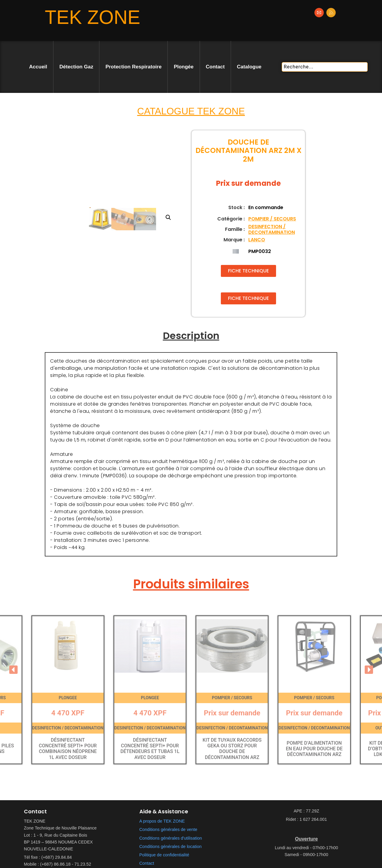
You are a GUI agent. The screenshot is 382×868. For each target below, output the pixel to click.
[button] (178, 174)
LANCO (257, 240)
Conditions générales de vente (168, 829)
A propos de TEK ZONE (162, 821)
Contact (215, 67)
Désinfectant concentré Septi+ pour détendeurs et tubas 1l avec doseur (150, 749)
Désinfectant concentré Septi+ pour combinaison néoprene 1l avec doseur (68, 749)
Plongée (184, 67)
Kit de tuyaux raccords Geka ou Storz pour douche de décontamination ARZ (232, 749)
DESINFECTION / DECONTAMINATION (272, 229)
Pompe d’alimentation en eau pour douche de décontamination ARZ (314, 749)
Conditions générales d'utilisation (171, 838)
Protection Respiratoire (133, 67)
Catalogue (249, 67)
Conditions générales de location (171, 846)
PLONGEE (68, 698)
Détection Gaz (76, 67)
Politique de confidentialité (164, 855)
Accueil (38, 67)
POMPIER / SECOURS (272, 219)
